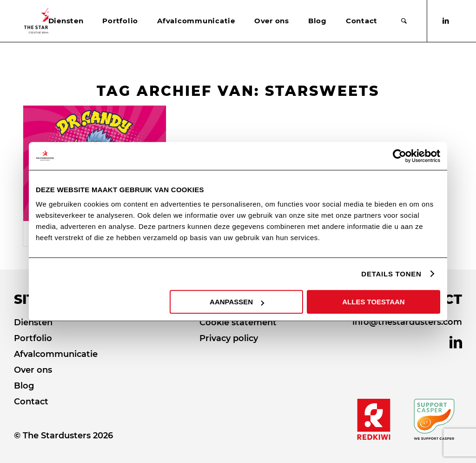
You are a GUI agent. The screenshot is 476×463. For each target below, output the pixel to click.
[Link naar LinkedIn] (446, 21)
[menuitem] (66, 21)
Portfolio (33, 338)
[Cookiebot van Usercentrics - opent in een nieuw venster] (400, 156)
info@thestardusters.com (407, 322)
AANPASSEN (237, 302)
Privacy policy (229, 338)
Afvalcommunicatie (56, 354)
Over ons (33, 370)
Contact (31, 402)
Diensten (33, 322)
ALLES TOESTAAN (373, 302)
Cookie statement (238, 322)
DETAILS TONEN (391, 274)
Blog (24, 386)
